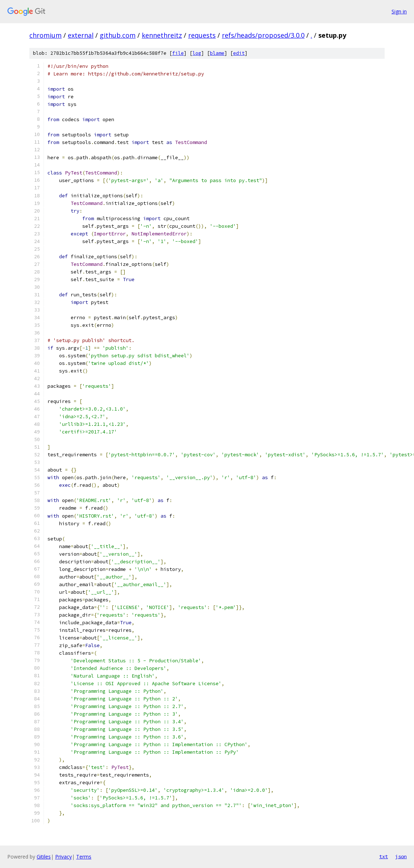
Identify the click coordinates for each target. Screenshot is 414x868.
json (401, 856)
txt (384, 856)
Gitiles (44, 857)
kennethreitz (162, 35)
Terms (84, 857)
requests (202, 35)
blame (217, 53)
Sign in (399, 11)
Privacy (63, 857)
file (178, 53)
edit (239, 53)
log (197, 53)
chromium (45, 35)
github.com (118, 35)
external (81, 35)
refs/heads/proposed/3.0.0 (263, 35)
